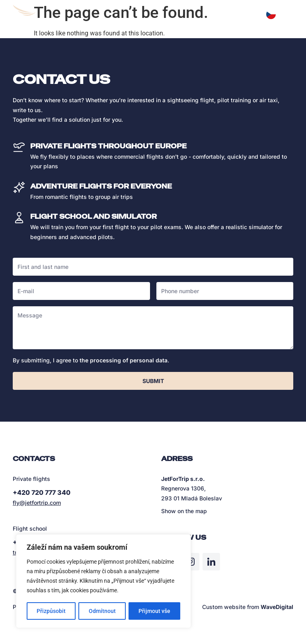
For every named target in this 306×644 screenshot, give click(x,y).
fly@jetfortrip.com (37, 503)
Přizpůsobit (51, 611)
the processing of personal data (124, 360)
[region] (103, 582)
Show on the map (184, 511)
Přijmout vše (154, 611)
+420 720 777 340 (42, 492)
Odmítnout (102, 611)
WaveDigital (277, 607)
